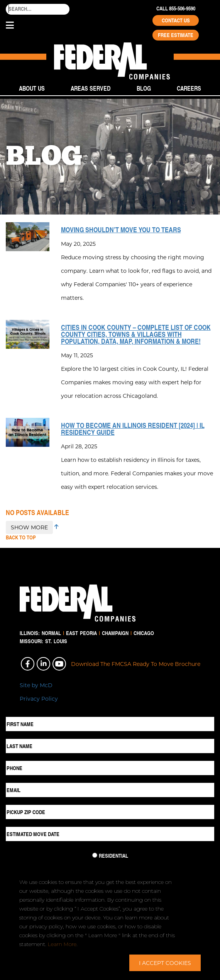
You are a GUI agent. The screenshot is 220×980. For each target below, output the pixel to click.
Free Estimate (176, 35)
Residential (113, 856)
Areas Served (91, 88)
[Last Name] (110, 746)
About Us (32, 88)
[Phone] (110, 768)
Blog (144, 88)
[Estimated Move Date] (110, 834)
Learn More (62, 944)
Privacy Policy (39, 699)
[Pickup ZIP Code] (110, 812)
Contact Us (176, 20)
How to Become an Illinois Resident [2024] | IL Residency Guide (133, 429)
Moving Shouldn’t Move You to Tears (121, 230)
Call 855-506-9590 (176, 8)
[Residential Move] (95, 855)
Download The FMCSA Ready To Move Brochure (136, 664)
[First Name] (110, 724)
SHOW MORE (29, 527)
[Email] (110, 790)
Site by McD (36, 685)
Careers (189, 88)
